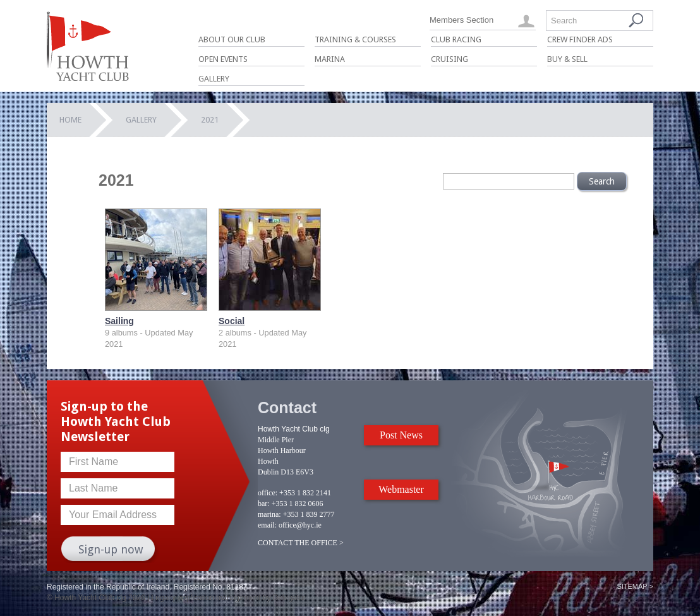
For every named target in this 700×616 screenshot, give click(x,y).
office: (268, 493)
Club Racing (456, 39)
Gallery (214, 79)
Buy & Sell (567, 59)
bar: (264, 504)
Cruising (450, 59)
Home (70, 120)
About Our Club (232, 39)
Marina (330, 59)
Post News (401, 435)
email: (267, 525)
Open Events (223, 59)
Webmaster (401, 489)
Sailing (119, 321)
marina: (269, 514)
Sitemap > (635, 586)
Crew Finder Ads (580, 39)
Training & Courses (355, 39)
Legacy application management (206, 598)
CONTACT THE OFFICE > (301, 543)
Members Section (462, 20)
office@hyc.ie (300, 525)
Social (232, 321)
